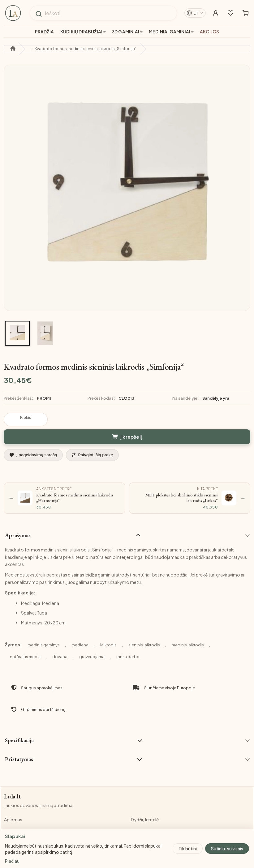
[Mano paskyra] (209, 13)
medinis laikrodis (188, 628)
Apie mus (13, 804)
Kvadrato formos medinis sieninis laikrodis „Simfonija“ (86, 49)
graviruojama (92, 640)
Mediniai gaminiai (170, 32)
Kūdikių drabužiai (81, 32)
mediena (80, 628)
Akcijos (209, 32)
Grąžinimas (142, 827)
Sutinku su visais (227, 848)
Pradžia (44, 32)
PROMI (44, 398)
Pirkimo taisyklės (21, 815)
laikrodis (108, 628)
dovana (60, 640)
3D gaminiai (126, 32)
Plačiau (12, 861)
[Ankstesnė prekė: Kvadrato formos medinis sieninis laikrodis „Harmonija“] (65, 481)
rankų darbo (128, 640)
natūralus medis (25, 640)
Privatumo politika (149, 815)
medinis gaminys (44, 628)
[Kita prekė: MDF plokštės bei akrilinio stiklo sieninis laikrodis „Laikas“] (190, 481)
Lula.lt (13, 780)
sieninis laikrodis (144, 628)
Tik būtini (188, 848)
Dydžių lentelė (145, 804)
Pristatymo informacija (28, 827)
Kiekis (26, 417)
